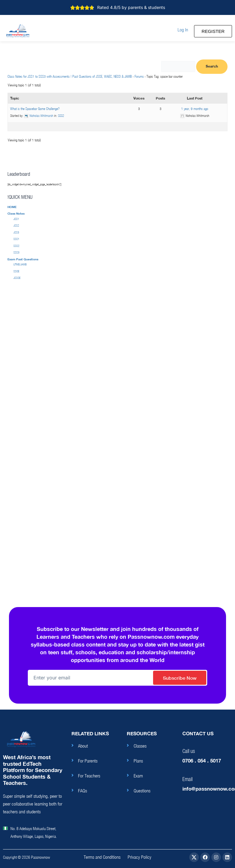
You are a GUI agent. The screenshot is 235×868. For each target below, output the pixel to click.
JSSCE (17, 278)
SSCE (16, 271)
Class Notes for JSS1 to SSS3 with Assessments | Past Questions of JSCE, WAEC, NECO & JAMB (70, 76)
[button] (183, 30)
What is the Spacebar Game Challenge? (35, 109)
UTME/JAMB (20, 264)
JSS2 (16, 226)
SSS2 (61, 116)
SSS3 (16, 252)
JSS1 (16, 219)
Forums (139, 76)
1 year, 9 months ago (195, 109)
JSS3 (16, 232)
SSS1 (16, 239)
